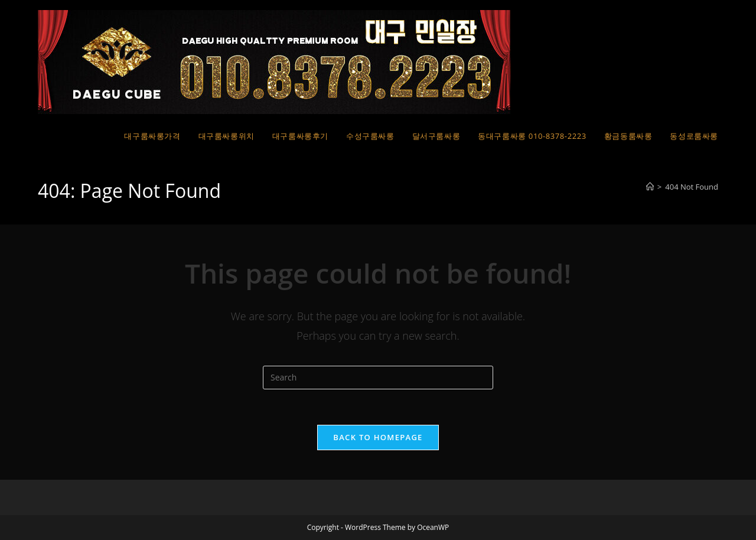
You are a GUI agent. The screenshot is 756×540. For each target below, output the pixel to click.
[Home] (650, 187)
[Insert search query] (378, 378)
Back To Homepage (378, 437)
